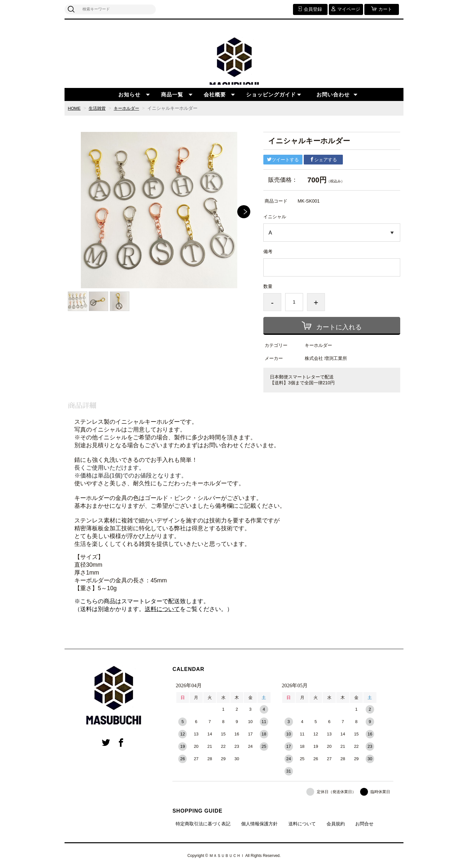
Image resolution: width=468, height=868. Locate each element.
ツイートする (283, 160)
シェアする (323, 160)
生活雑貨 (99, 108)
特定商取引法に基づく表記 (203, 824)
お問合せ (364, 824)
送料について (162, 609)
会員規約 (336, 824)
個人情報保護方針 (259, 824)
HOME (75, 108)
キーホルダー (130, 108)
